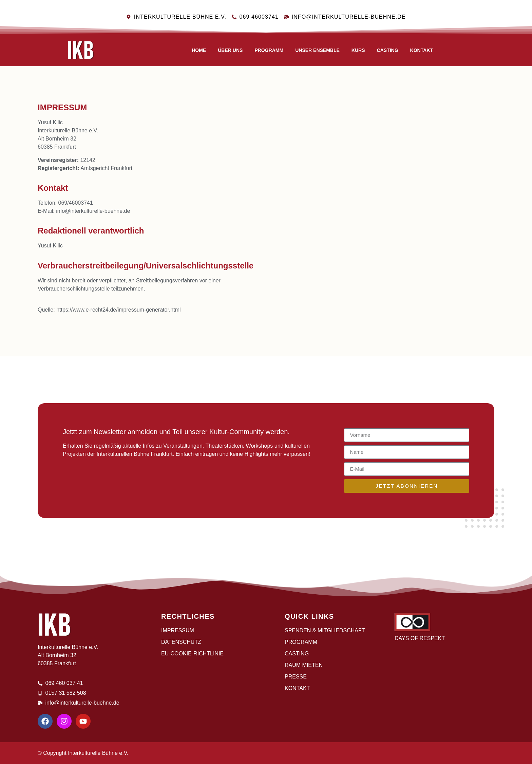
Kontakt (422, 50)
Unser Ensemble (317, 50)
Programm (269, 50)
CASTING (388, 50)
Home (199, 50)
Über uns (230, 50)
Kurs (358, 50)
